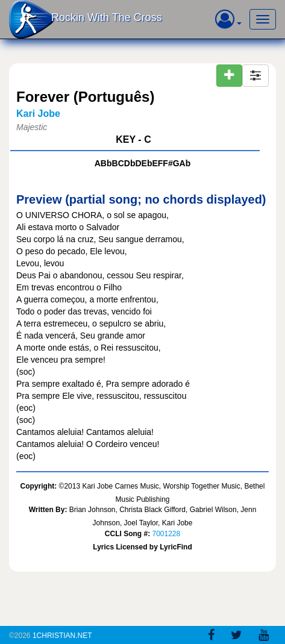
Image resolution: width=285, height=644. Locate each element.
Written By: (48, 510)
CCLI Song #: (127, 534)
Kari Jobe (38, 114)
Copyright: (39, 486)
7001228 (166, 534)
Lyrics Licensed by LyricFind (142, 547)
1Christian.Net (62, 636)
